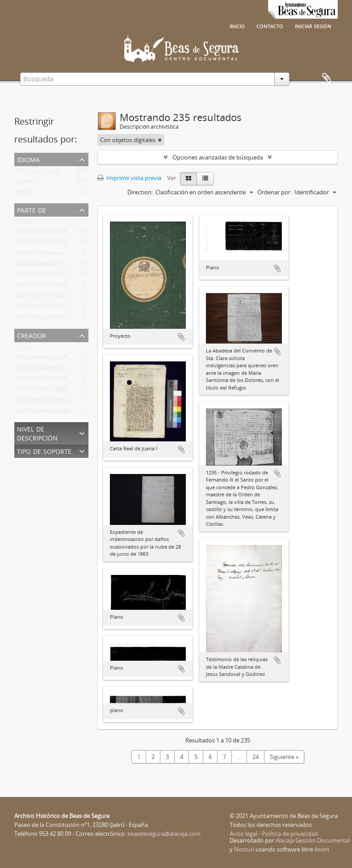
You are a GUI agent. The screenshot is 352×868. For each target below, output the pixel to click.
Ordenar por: (274, 192)
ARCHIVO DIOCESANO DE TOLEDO (62, 287)
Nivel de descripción (37, 433)
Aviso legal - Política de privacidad (274, 834)
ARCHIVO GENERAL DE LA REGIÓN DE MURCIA (77, 276)
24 (256, 757)
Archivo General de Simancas (54, 369)
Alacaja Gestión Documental (313, 840)
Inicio (237, 25)
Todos (24, 222)
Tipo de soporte (44, 451)
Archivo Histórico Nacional (51, 380)
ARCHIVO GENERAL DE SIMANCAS (61, 319)
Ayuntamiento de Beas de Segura (60, 359)
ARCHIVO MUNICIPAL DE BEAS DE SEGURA (72, 233)
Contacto (270, 25)
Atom (322, 849)
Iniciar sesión (313, 25)
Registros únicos (38, 172)
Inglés (24, 193)
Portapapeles (327, 78)
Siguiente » (284, 757)
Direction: (140, 192)
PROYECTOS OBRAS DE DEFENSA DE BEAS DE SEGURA (86, 244)
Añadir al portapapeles (181, 337)
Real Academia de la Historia (53, 412)
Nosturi (244, 849)
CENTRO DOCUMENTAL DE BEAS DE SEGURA (75, 391)
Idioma (28, 159)
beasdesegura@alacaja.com (164, 834)
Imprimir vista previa (129, 178)
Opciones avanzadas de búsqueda (218, 157)
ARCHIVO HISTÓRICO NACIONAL (60, 298)
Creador (31, 335)
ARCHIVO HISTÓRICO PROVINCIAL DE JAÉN (73, 308)
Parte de (31, 209)
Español (27, 183)
